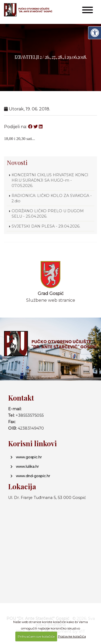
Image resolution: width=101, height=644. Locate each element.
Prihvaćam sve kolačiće (36, 636)
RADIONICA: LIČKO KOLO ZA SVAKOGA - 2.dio (52, 198)
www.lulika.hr (27, 466)
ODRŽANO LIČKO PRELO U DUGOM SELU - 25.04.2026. (48, 214)
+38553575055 (30, 415)
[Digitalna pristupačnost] (95, 33)
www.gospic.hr (29, 457)
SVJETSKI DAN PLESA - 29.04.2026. (46, 226)
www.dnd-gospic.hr (33, 476)
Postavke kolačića (72, 636)
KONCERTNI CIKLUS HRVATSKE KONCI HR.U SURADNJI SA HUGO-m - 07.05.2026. (50, 180)
